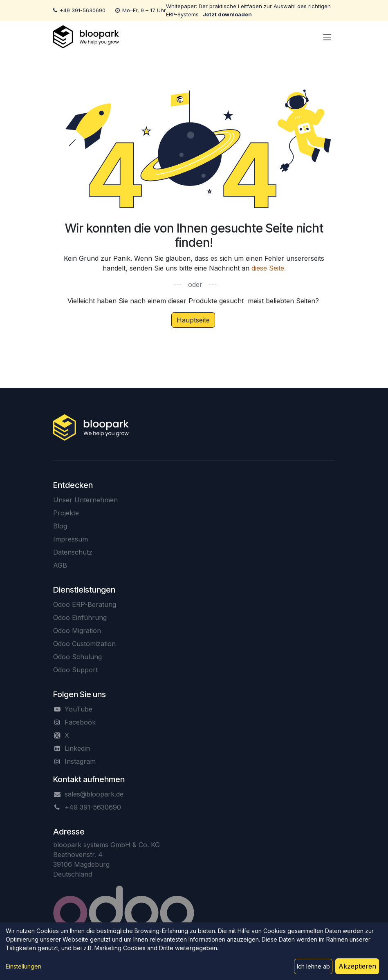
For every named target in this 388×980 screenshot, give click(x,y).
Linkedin (77, 748)
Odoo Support (75, 670)
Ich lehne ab (313, 966)
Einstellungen (24, 966)
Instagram (80, 761)
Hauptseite (193, 320)
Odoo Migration (77, 631)
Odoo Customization (84, 644)
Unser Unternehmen (85, 500)
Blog (60, 526)
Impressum (71, 539)
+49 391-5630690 (83, 10)
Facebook (80, 722)
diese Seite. (269, 268)
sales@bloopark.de (94, 794)
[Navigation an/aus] (327, 37)
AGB (60, 565)
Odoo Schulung (77, 657)
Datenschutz (73, 552)
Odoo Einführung (80, 618)
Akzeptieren (357, 966)
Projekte (66, 513)
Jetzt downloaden (227, 14)
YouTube (78, 709)
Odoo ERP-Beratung (85, 604)
